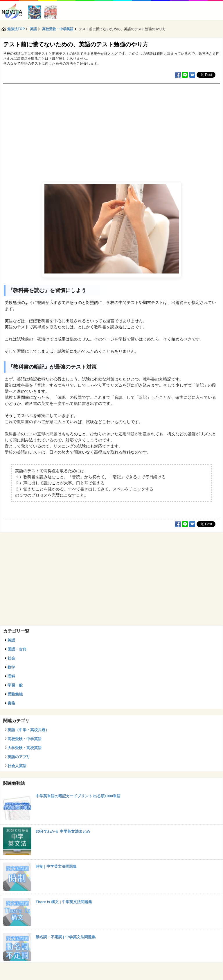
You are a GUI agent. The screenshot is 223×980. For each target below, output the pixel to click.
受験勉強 (15, 694)
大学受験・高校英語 (25, 748)
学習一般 (15, 685)
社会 (11, 658)
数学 (11, 667)
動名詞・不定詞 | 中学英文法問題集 (66, 937)
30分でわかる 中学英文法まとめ (63, 831)
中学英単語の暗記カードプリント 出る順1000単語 (78, 796)
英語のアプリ (19, 757)
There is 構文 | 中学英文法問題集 (64, 902)
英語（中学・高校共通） (28, 730)
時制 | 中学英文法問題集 (56, 866)
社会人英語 (17, 766)
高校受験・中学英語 (25, 739)
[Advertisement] (111, 127)
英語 (11, 640)
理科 (11, 676)
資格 (11, 703)
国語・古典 (17, 649)
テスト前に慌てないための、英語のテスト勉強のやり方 (76, 44)
